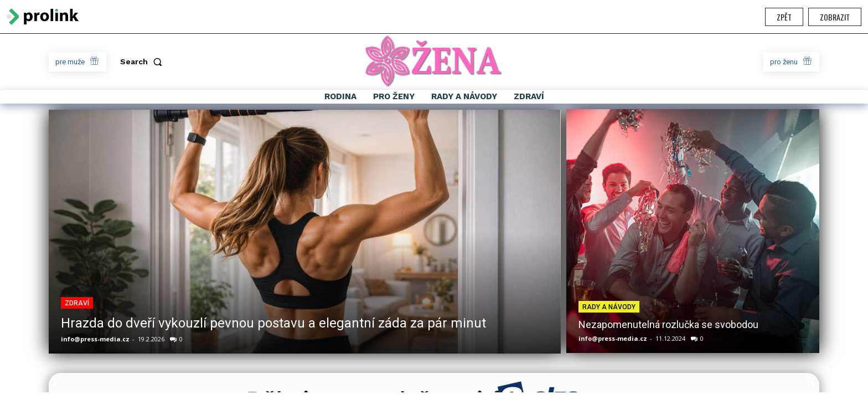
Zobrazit (835, 17)
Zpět (784, 17)
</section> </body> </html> (434, 213)
